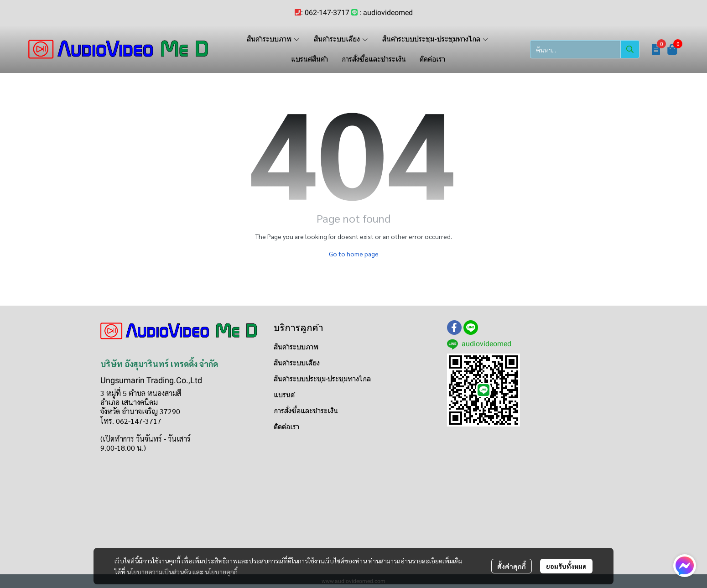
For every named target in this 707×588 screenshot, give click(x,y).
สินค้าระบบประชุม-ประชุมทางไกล (322, 379)
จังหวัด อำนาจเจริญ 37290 (140, 411)
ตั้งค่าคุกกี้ (512, 566)
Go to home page (354, 254)
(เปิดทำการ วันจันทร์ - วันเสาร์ (146, 439)
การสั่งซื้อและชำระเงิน (306, 411)
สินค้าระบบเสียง (297, 363)
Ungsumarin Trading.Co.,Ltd (151, 380)
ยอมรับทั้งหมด (566, 566)
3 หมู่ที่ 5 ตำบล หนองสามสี (141, 393)
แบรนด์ (284, 395)
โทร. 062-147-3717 (131, 421)
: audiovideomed (386, 13)
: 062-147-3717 (325, 13)
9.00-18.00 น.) (123, 448)
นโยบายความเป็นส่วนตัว (159, 572)
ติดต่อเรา (286, 427)
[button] (585, 49)
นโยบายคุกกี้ (221, 572)
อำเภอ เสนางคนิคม (129, 402)
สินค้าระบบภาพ (296, 347)
